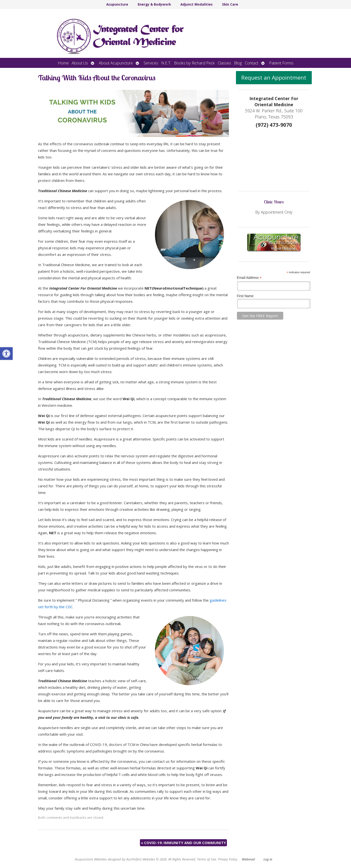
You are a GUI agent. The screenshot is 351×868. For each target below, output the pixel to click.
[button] (6, 354)
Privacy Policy (228, 859)
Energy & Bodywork (154, 4)
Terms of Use (207, 859)
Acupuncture (117, 4)
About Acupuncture (116, 63)
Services (151, 63)
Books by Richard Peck (194, 63)
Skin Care (230, 4)
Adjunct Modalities (196, 4)
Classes (224, 63)
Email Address (249, 278)
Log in (268, 859)
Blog (238, 63)
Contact (252, 63)
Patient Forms (281, 63)
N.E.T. (166, 63)
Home (63, 63)
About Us (80, 63)
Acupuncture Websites (91, 859)
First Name (245, 296)
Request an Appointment (274, 78)
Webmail (248, 859)
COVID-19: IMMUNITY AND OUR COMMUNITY (183, 843)
